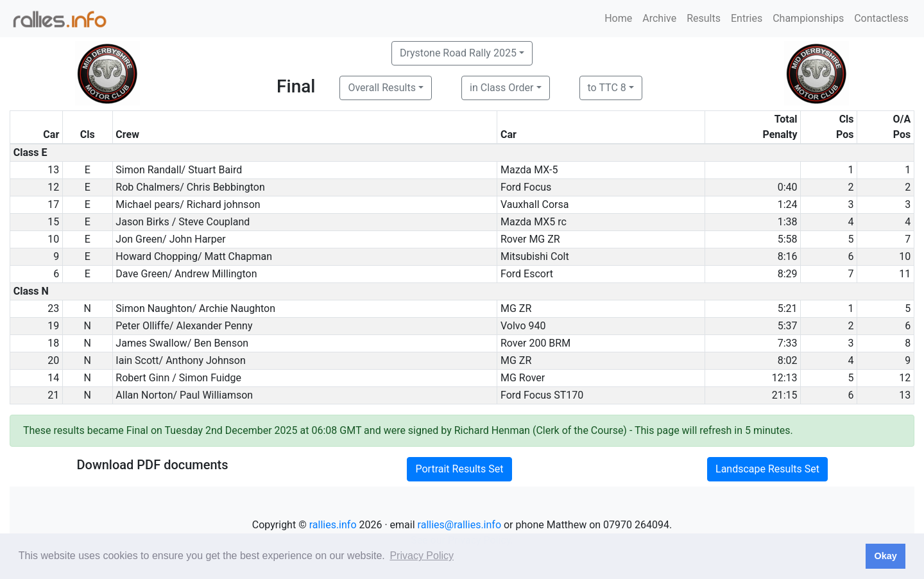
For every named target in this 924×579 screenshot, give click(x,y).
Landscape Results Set (767, 469)
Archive (659, 18)
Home (618, 18)
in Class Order (501, 88)
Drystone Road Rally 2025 (458, 53)
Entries (747, 18)
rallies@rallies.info (459, 525)
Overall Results (382, 88)
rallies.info (333, 525)
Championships (808, 18)
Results (704, 18)
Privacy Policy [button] (422, 556)
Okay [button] (885, 556)
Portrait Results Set (459, 469)
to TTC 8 (607, 88)
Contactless (881, 18)
